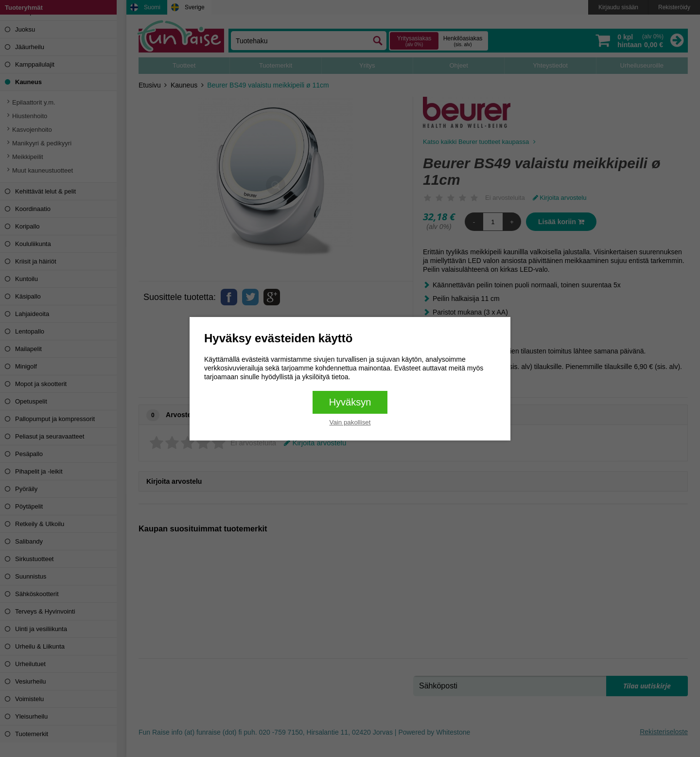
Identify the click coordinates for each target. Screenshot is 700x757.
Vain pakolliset (350, 422)
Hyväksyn (350, 402)
